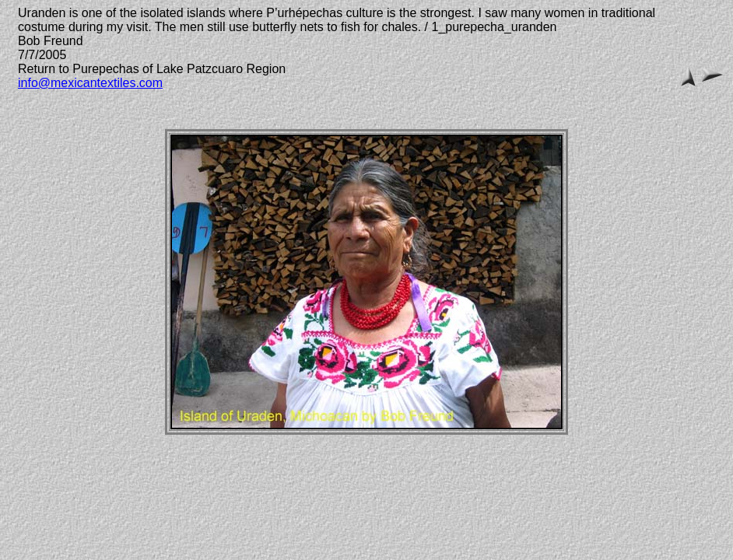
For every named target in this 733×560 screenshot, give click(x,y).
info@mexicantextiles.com (90, 83)
